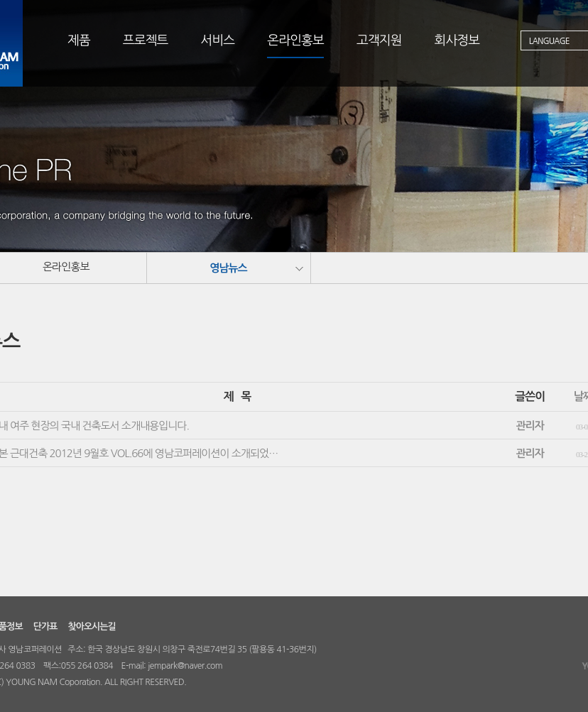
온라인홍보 (295, 40)
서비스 (218, 40)
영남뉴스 (228, 268)
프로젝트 (146, 40)
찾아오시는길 (91, 626)
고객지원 (379, 40)
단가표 (45, 626)
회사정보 (457, 40)
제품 (79, 40)
